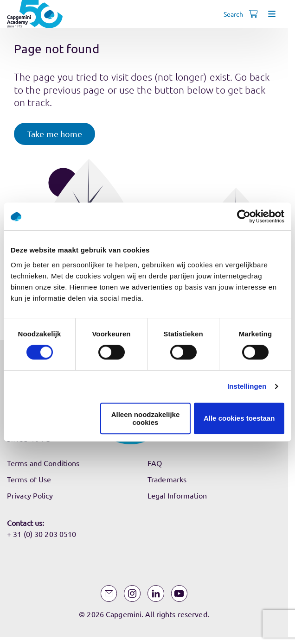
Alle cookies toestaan (239, 418)
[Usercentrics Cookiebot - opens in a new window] (244, 216)
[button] (55, 134)
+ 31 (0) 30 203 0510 (42, 534)
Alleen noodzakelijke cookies (146, 418)
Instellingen (247, 386)
